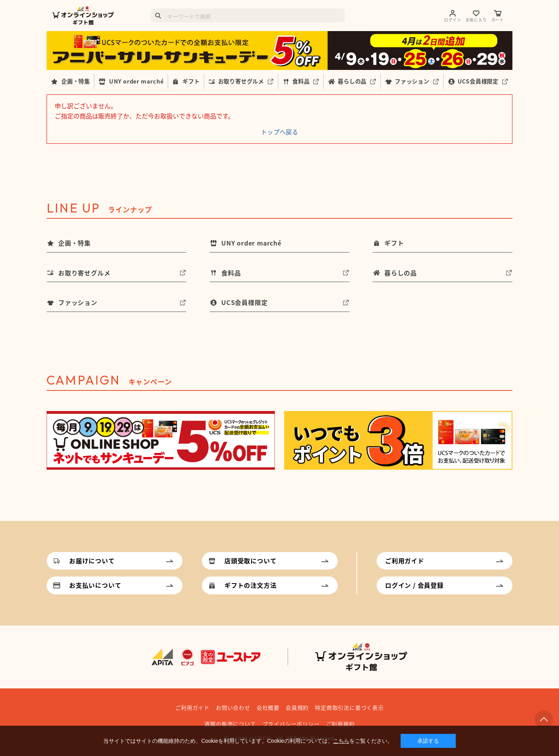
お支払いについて (95, 585)
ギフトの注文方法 (250, 585)
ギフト (191, 81)
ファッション (412, 81)
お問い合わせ (233, 707)
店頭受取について (250, 561)
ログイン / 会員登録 (414, 585)
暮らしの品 (352, 81)
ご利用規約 (340, 724)
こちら (341, 741)
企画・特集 (76, 81)
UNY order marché (136, 81)
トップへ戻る (279, 132)
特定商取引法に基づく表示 (349, 707)
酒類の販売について (230, 724)
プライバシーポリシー (291, 724)
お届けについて (92, 561)
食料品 (301, 81)
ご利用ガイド (405, 561)
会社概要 (268, 707)
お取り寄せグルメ (241, 81)
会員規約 (297, 707)
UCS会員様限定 (478, 81)
